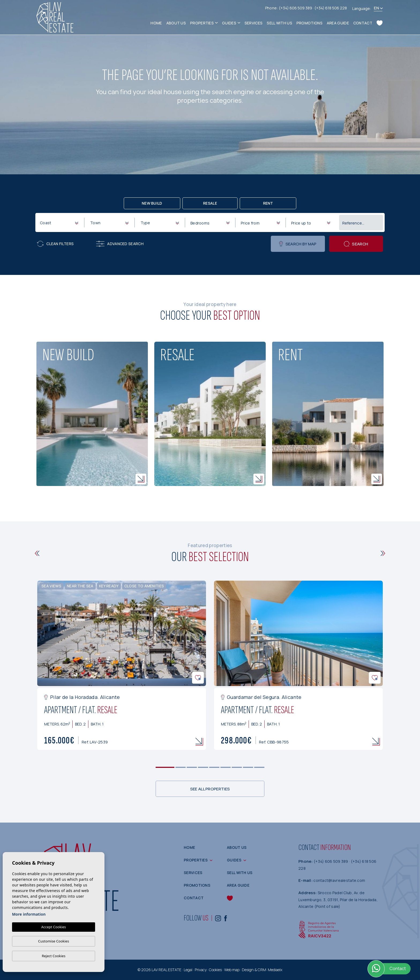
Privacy (201, 970)
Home (156, 23)
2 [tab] (181, 767)
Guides (229, 23)
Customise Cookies (53, 941)
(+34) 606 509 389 (296, 8)
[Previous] (37, 553)
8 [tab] (248, 767)
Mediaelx (275, 970)
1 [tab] (165, 767)
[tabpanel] (122, 665)
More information (29, 914)
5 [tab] (214, 767)
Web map (232, 970)
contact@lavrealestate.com (339, 880)
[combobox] (59, 222)
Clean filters (55, 244)
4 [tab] (203, 767)
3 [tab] (192, 767)
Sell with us (280, 23)
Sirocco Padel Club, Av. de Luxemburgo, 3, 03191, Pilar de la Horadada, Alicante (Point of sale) (338, 900)
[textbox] (60, 223)
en (376, 8)
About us (176, 23)
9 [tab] (259, 767)
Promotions (310, 23)
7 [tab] (237, 767)
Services (254, 23)
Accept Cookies (54, 927)
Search (356, 244)
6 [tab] (226, 767)
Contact (363, 23)
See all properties (210, 789)
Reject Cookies (54, 956)
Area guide (338, 23)
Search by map (298, 244)
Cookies (215, 970)
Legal (188, 970)
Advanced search (120, 244)
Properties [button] (202, 23)
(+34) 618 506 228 (331, 8)
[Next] (383, 553)
